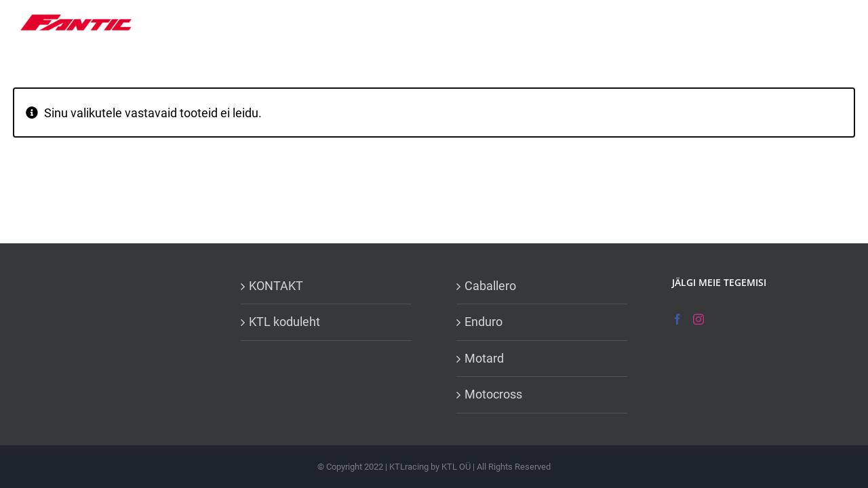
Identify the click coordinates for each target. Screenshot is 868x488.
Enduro (484, 322)
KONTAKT (276, 286)
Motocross (493, 394)
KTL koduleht (284, 322)
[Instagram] (698, 319)
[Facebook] (677, 319)
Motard (484, 358)
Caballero (490, 286)
